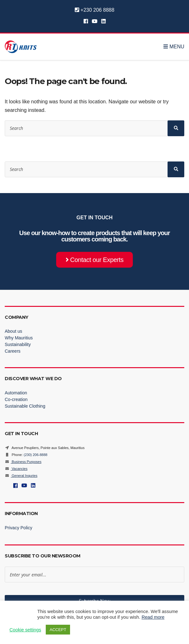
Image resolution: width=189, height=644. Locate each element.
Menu (174, 47)
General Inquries (21, 476)
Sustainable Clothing (25, 406)
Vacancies (16, 469)
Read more (153, 617)
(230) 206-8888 (35, 455)
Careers (13, 351)
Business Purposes (23, 462)
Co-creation (16, 399)
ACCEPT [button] (58, 630)
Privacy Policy (18, 528)
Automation (16, 393)
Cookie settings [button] (25, 630)
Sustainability (18, 344)
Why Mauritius (19, 338)
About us (13, 331)
